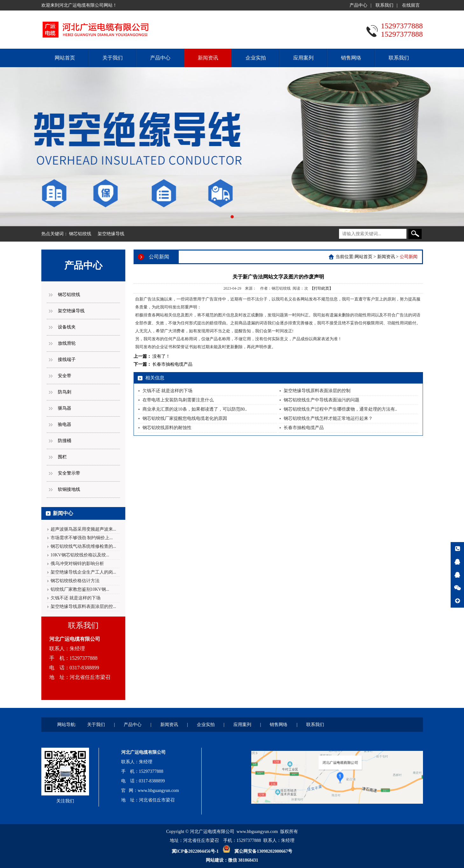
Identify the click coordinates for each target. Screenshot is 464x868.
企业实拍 (256, 58)
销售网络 (351, 58)
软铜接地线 (69, 489)
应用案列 (303, 58)
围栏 (62, 457)
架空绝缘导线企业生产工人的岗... (83, 572)
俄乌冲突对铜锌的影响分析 (77, 564)
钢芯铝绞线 (80, 234)
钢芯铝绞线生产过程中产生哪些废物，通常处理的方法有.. (340, 409)
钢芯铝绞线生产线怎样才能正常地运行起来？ (328, 418)
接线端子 (67, 360)
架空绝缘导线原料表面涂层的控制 (317, 391)
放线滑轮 (67, 343)
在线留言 (411, 5)
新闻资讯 (208, 58)
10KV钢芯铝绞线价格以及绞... (80, 555)
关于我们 (113, 58)
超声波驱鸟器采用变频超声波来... (83, 529)
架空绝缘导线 (111, 234)
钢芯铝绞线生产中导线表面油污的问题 (322, 400)
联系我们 (384, 5)
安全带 (65, 376)
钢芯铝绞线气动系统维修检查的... (83, 546)
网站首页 (65, 58)
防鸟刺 (65, 392)
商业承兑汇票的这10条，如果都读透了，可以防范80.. (195, 409)
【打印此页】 (322, 288)
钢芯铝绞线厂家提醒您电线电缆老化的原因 (185, 418)
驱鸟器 (65, 408)
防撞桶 (65, 441)
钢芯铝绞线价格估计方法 (75, 581)
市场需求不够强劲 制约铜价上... (82, 538)
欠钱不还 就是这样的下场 (76, 598)
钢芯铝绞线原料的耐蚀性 (167, 428)
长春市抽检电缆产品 (172, 364)
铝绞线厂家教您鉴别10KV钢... (80, 589)
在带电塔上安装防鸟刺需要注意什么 (178, 400)
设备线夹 (67, 327)
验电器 (65, 424)
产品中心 (358, 5)
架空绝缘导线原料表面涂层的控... (83, 607)
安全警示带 (69, 473)
